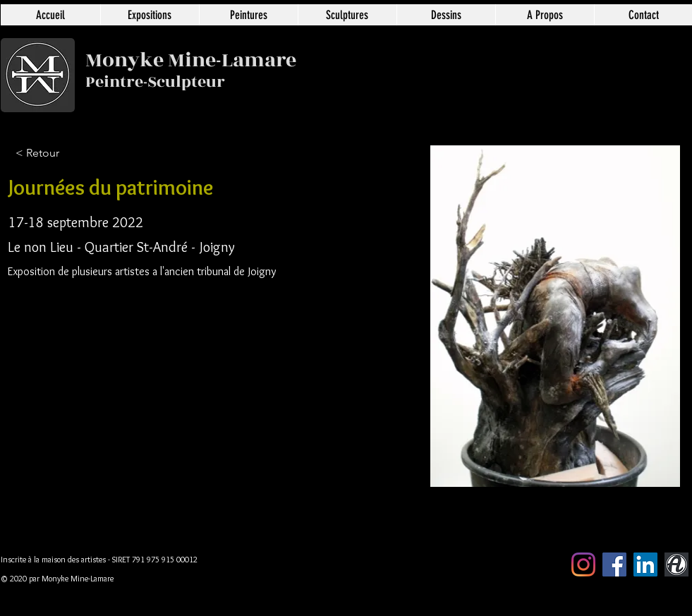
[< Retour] (62, 153)
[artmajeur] (676, 564)
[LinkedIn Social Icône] (645, 564)
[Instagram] (583, 564)
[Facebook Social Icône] (614, 564)
